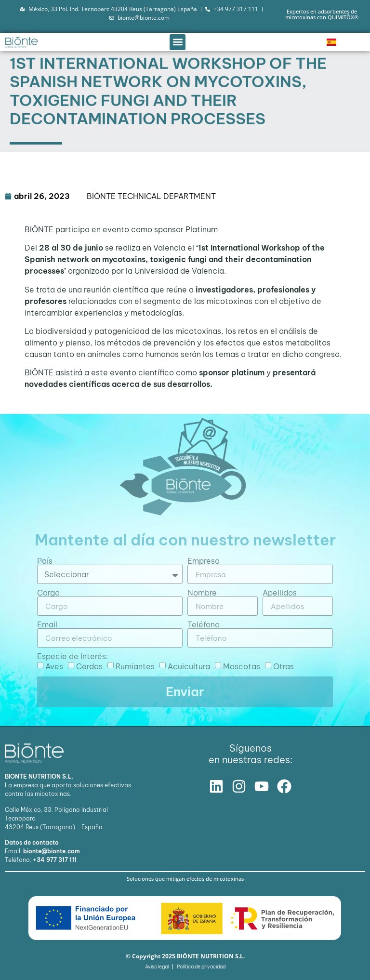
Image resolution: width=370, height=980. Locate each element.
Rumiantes (135, 666)
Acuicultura (189, 666)
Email (47, 624)
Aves (54, 666)
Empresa (204, 561)
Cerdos (89, 666)
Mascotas (242, 666)
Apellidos (280, 593)
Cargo (48, 593)
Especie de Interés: (73, 656)
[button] (178, 42)
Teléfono (204, 624)
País (45, 561)
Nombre (202, 593)
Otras (284, 666)
